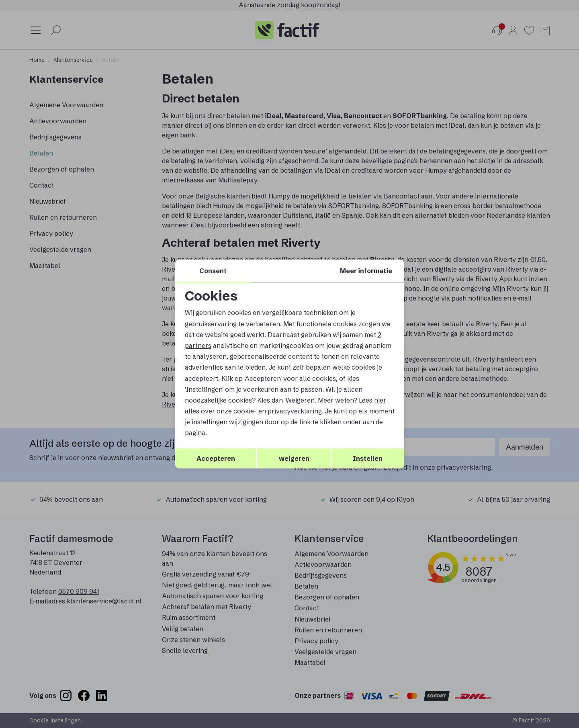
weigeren (294, 458)
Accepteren (216, 458)
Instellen (368, 458)
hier (380, 400)
